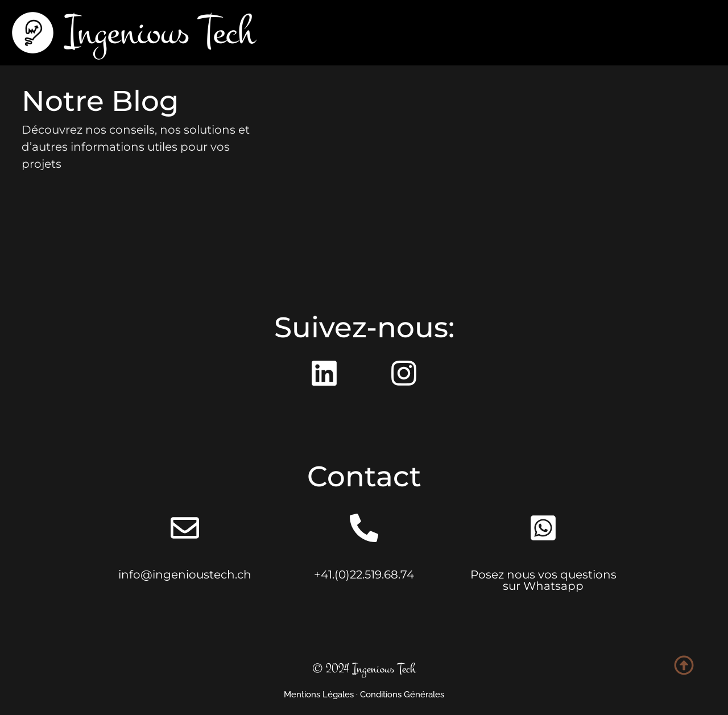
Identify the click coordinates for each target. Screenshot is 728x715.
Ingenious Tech (160, 32)
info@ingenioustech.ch (185, 575)
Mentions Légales (319, 695)
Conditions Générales (402, 695)
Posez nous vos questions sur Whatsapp (543, 580)
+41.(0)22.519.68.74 (364, 575)
